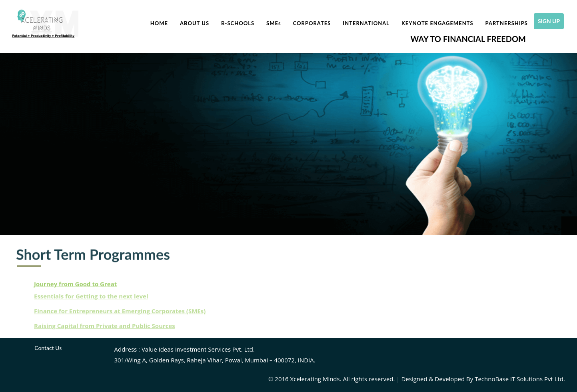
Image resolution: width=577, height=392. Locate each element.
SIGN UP (551, 21)
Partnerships (507, 23)
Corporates (312, 23)
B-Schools (238, 23)
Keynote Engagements (437, 23)
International (366, 23)
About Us (195, 23)
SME (274, 23)
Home (159, 23)
